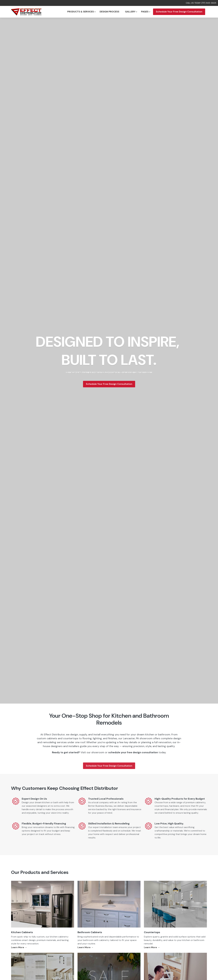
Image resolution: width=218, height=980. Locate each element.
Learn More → (19, 947)
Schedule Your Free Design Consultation (179, 12)
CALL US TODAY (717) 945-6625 (201, 3)
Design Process (109, 12)
